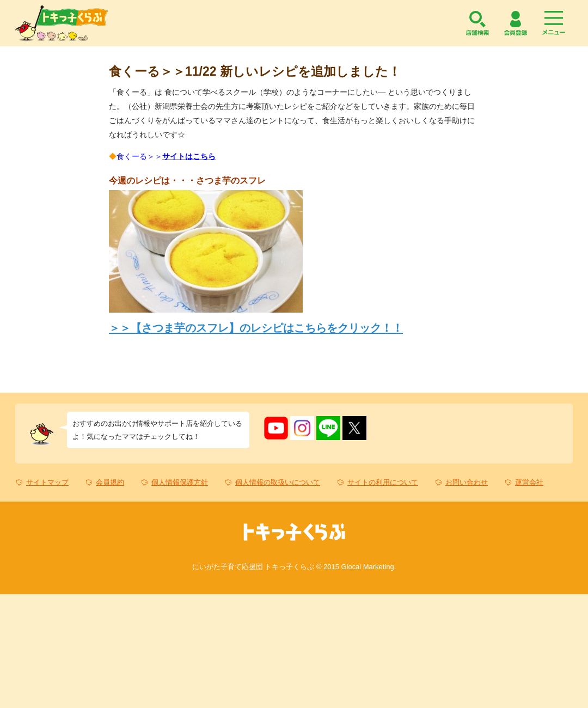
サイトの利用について (383, 482)
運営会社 (529, 482)
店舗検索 (477, 23)
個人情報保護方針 (180, 482)
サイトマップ (47, 482)
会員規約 (110, 482)
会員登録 (516, 23)
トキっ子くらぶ (62, 23)
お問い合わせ (467, 482)
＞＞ (256, 328)
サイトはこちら (189, 156)
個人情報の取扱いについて (278, 482)
